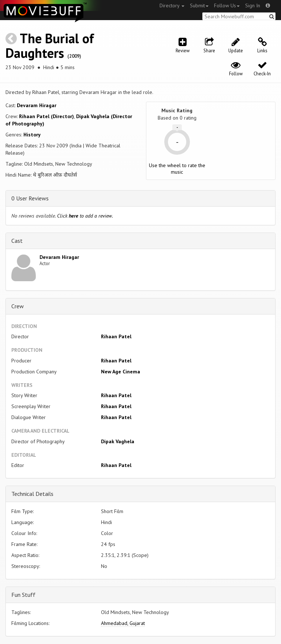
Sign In (253, 5)
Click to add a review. (85, 216)
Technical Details (32, 494)
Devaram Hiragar (37, 105)
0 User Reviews (30, 198)
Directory (172, 5)
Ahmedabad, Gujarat (123, 623)
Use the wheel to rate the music (177, 169)
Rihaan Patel (116, 336)
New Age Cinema (121, 372)
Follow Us (227, 5)
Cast (17, 241)
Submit (199, 5)
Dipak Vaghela (118, 441)
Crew (18, 306)
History (32, 135)
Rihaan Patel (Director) (46, 116)
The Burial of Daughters (50, 46)
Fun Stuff (23, 595)
